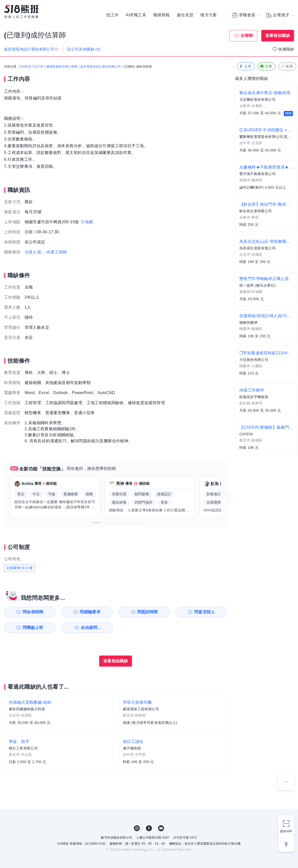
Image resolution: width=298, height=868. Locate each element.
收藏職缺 (286, 49)
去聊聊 (247, 36)
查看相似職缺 (278, 36)
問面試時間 (147, 612)
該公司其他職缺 (84, 49)
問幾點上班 (33, 628)
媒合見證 (185, 15)
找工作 (112, 15)
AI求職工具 (136, 15)
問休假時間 (33, 612)
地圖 (89, 222)
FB (149, 828)
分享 (245, 66)
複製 (287, 66)
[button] (96, 523)
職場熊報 (162, 15)
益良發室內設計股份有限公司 (101, 67)
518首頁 (25, 67)
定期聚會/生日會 (20, 568)
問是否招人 (205, 612)
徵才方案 (209, 15)
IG (137, 828)
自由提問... (91, 628)
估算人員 (33, 252)
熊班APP (286, 831)
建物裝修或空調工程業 (62, 67)
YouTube (161, 828)
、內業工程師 (55, 252)
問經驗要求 (90, 612)
